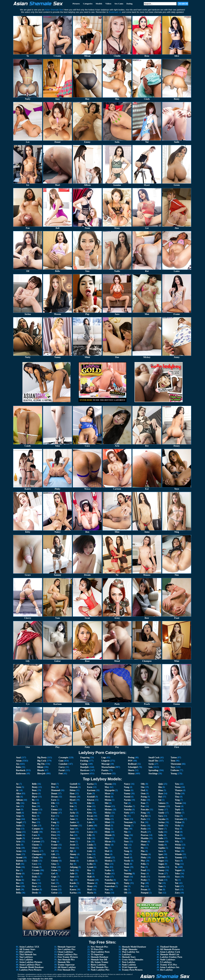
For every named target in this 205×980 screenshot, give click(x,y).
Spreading (153, 770)
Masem (108, 784)
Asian (19, 761)
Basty (19, 874)
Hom (72, 794)
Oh (125, 890)
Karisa (90, 784)
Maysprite (110, 790)
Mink (107, 832)
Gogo (54, 877)
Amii (18, 813)
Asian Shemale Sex (35, 979)
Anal (18, 758)
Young (174, 774)
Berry (35, 794)
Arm (18, 848)
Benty (35, 787)
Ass (18, 764)
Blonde (41, 770)
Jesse (72, 842)
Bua (34, 822)
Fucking (84, 761)
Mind (107, 826)
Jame (72, 819)
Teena (178, 787)
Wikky (178, 848)
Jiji (71, 851)
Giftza (54, 858)
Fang (53, 822)
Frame (54, 845)
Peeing (131, 758)
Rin (160, 787)
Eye (53, 816)
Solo (151, 767)
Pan (143, 806)
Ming (107, 829)
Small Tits (153, 761)
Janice (73, 822)
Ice (71, 803)
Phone (144, 842)
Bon (34, 806)
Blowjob (41, 774)
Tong (177, 800)
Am (18, 806)
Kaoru (73, 890)
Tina (177, 797)
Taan (161, 880)
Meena (108, 800)
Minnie (108, 835)
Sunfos (161, 867)
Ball (18, 864)
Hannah (74, 787)
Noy (126, 870)
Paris (143, 819)
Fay (53, 829)
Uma (177, 816)
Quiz (161, 784)
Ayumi (19, 858)
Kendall (91, 797)
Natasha (128, 806)
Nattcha (128, 810)
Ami (18, 810)
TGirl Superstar (130, 967)
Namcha (109, 880)
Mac (89, 870)
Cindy (35, 861)
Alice (18, 794)
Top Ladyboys (26, 957)
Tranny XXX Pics (168, 965)
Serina (161, 822)
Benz (34, 790)
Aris (18, 845)
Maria (90, 893)
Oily (143, 784)
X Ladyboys (166, 962)
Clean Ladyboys (65, 952)
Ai (17, 790)
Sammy (162, 806)
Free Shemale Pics (66, 970)
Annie (19, 835)
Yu (176, 880)
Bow (34, 816)
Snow (161, 829)
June (72, 877)
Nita (126, 838)
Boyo (34, 819)
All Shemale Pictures (170, 949)
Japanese (85, 774)
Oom (143, 794)
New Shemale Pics (99, 947)
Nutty (127, 883)
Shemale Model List (170, 954)
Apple (19, 838)
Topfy (178, 810)
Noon (127, 867)
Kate (89, 794)
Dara (34, 883)
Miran (108, 842)
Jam (72, 816)
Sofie (161, 838)
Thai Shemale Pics (99, 967)
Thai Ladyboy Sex (131, 952)
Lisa (89, 854)
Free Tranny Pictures (68, 957)
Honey (73, 797)
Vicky (178, 826)
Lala (89, 822)
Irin (72, 806)
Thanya (179, 790)
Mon (107, 854)
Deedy (35, 893)
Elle (53, 803)
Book (34, 813)
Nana (107, 893)
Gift (53, 854)
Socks (151, 764)
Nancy (127, 784)
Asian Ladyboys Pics (67, 954)
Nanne (127, 790)
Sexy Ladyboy (26, 960)
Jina (72, 858)
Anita (19, 826)
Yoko (177, 874)
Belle (34, 784)
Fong (53, 842)
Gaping (84, 764)
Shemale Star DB (99, 960)
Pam (143, 803)
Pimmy (144, 854)
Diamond (55, 790)
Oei (126, 886)
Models (99, 4)
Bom (34, 803)
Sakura (162, 803)
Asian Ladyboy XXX (29, 947)
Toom (178, 806)
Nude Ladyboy (129, 965)
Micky (108, 813)
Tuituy (178, 813)
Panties (105, 770)
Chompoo (37, 854)
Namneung (110, 883)
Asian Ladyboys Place (30, 965)
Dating (130, 4)
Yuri (177, 890)
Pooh (143, 877)
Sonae (161, 842)
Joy (71, 864)
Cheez (35, 848)
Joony (73, 861)
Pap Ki (144, 816)
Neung (127, 826)
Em (53, 806)
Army (19, 851)
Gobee (54, 870)
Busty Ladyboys (98, 965)
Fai (53, 819)
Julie (72, 874)
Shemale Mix (64, 962)
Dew (53, 787)
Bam (18, 867)
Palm (143, 800)
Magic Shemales (130, 949)
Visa (177, 829)
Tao (160, 893)
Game (54, 848)
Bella (18, 893)
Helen (72, 790)
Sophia (162, 848)
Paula (143, 829)
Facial (62, 770)
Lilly (89, 835)
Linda (90, 845)
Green (54, 890)
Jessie (72, 845)
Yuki (177, 886)
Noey (126, 842)
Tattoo (174, 758)
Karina (73, 893)
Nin (126, 832)
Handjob (84, 767)
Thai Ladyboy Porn (100, 952)
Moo (107, 864)
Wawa (178, 838)
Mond (108, 858)
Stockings (153, 774)
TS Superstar (97, 954)
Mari (90, 890)
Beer (18, 886)
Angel (19, 822)
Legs (104, 758)
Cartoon (36, 842)
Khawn (91, 800)
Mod (107, 851)
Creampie (63, 758)
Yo (176, 867)
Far (53, 826)
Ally (18, 803)
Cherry (35, 851)
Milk (107, 816)
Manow (91, 883)
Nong (127, 851)
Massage (105, 764)
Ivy (71, 810)
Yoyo (177, 877)
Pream (144, 890)
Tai (160, 883)
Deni (53, 784)
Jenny (73, 838)
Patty (143, 826)
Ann (18, 829)
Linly (90, 851)
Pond (143, 870)
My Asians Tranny (99, 962)
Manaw (91, 880)
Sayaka (162, 819)
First (53, 835)
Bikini (40, 767)
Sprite (161, 858)
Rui (160, 797)
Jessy (72, 848)
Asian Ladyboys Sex (170, 967)
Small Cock (154, 758)
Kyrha (90, 819)
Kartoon (91, 790)
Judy (72, 870)
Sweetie (162, 877)
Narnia (127, 800)
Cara (34, 835)
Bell (18, 890)
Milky (108, 819)
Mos (107, 867)
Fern (53, 832)
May (107, 787)
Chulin (35, 858)
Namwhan (110, 886)
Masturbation (108, 767)
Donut (54, 794)
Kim (89, 806)
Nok (126, 848)
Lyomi (90, 867)
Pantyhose (106, 774)
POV (130, 761)
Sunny (161, 870)
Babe (18, 767)
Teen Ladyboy (129, 962)
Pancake (145, 810)
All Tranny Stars (27, 949)
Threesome (176, 764)
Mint (107, 838)
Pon (143, 867)
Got (53, 883)
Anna (19, 832)
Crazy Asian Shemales (133, 960)
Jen (71, 835)
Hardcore (85, 770)
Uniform (175, 770)
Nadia (108, 874)
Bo (33, 800)
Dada (34, 877)
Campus (36, 829)
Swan (161, 874)
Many (90, 886)
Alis (18, 797)
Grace (54, 886)
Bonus (35, 810)
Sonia (161, 845)
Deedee (35, 890)
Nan (107, 890)
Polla (143, 864)
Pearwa (144, 835)
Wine (177, 851)
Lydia (90, 864)
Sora (160, 851)
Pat (142, 822)
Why (177, 842)
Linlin (90, 848)
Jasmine (74, 826)
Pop (143, 883)
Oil (125, 893)
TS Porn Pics (97, 949)
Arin (18, 842)
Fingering (85, 758)
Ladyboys (127, 954)
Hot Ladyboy (166, 970)
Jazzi (72, 832)
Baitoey (20, 861)
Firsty (54, 838)
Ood (143, 790)
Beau (18, 880)
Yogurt (178, 870)
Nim (126, 829)
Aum (18, 854)
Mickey (108, 810)
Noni (126, 854)
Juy (71, 880)
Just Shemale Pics (66, 960)
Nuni (126, 877)
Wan (177, 835)
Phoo (143, 845)
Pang (143, 813)
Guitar (54, 893)
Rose (161, 794)
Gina (53, 864)
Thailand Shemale (169, 947)
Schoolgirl (133, 767)
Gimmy (55, 861)
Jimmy (73, 854)
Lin (89, 842)
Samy (161, 810)
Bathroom (21, 774)
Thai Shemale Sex (28, 954)
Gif (53, 851)
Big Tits (41, 764)
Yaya (177, 861)
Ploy (143, 861)
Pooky (144, 880)
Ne (125, 816)
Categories (88, 4)
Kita (89, 810)
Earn (53, 800)
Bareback (21, 770)
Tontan (178, 803)
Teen (173, 761)
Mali (89, 877)
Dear (34, 886)
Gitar (54, 867)
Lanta (90, 826)
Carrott (36, 838)
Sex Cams (119, 4)
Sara (160, 816)
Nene (126, 819)
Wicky (178, 845)
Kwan (90, 816)
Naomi (127, 797)
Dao (34, 880)
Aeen (18, 787)
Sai (160, 800)
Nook (127, 864)
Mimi (107, 822)
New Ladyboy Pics (66, 949)
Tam (160, 886)
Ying (177, 864)
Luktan (91, 861)
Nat (126, 803)
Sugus (161, 864)
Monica (108, 861)
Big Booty (42, 758)
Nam (107, 877)
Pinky (144, 858)
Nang (127, 787)
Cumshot (63, 764)
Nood (127, 858)
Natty (127, 813)
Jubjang (74, 867)
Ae (17, 784)
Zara (177, 893)
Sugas (161, 861)
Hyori (72, 800)
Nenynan (128, 822)
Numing (128, 874)
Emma (54, 810)
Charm (35, 845)
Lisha (90, 858)
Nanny (127, 794)
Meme (108, 806)
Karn (90, 787)
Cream (35, 867)
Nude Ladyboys (168, 960)
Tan (160, 890)
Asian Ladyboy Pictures (31, 962)
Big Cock (42, 761)
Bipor (35, 797)
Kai (71, 886)
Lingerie (105, 761)
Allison (19, 800)
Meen (107, 797)
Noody (127, 861)
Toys (173, 767)
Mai (89, 874)
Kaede (73, 883)
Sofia (161, 835)
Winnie (178, 854)
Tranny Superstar (66, 965)
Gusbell (73, 784)
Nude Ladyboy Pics (100, 970)
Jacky (72, 813)
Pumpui (145, 893)
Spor (161, 854)
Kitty (90, 813)
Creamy (36, 870)
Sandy (161, 813)
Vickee (178, 822)
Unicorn (179, 819)
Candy (35, 832)
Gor (53, 880)
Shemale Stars (129, 957)
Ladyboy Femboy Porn (171, 957)
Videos (108, 4)
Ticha (178, 794)
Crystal (35, 874)
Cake (34, 826)
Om (143, 787)
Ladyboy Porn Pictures (30, 970)
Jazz (72, 829)
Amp (18, 816)
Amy (18, 819)
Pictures (76, 4)
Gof (53, 874)
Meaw (108, 794)
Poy (143, 886)
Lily (89, 838)
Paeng (144, 797)
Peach (144, 832)
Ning (126, 835)
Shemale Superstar (67, 947)
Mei (107, 803)
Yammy (179, 858)
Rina (161, 790)
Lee (89, 829)
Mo (106, 848)
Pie (142, 848)
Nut (126, 880)
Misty (107, 845)
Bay (18, 877)
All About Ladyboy (67, 967)
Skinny (131, 774)
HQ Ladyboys (26, 952)
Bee (18, 883)
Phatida (145, 838)
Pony (143, 874)
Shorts (131, 770)
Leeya (90, 832)
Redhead (132, 764)
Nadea (108, 870)
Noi (126, 845)
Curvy (62, 767)
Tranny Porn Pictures (132, 970)
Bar (18, 870)
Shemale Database (99, 957)
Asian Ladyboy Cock (170, 952)
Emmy (54, 813)
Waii (177, 832)
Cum (61, 761)
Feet (61, 774)
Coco (34, 864)
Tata (177, 784)
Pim (143, 851)
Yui (177, 883)
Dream (54, 797)
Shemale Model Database (31, 967)
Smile (161, 826)
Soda (161, 832)
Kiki (89, 803)
